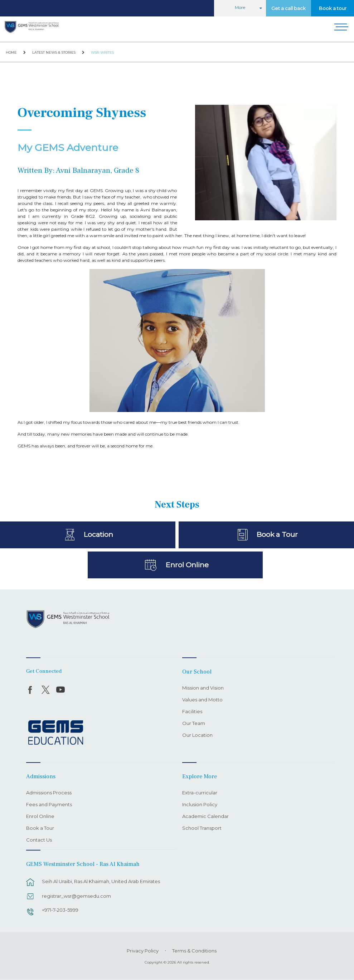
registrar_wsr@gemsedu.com (76, 896)
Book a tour (333, 8)
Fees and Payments (49, 805)
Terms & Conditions (194, 951)
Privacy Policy (143, 951)
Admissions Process (49, 793)
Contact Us (39, 840)
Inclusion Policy (200, 805)
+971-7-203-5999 (60, 910)
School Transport (202, 828)
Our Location (197, 735)
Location (98, 534)
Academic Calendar (205, 817)
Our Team (194, 724)
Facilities (192, 712)
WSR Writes (102, 52)
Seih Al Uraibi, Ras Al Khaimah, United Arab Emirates (101, 881)
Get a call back (288, 8)
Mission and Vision (203, 688)
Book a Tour (277, 534)
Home (11, 52)
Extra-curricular (200, 793)
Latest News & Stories (54, 52)
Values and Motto (202, 700)
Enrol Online (187, 565)
